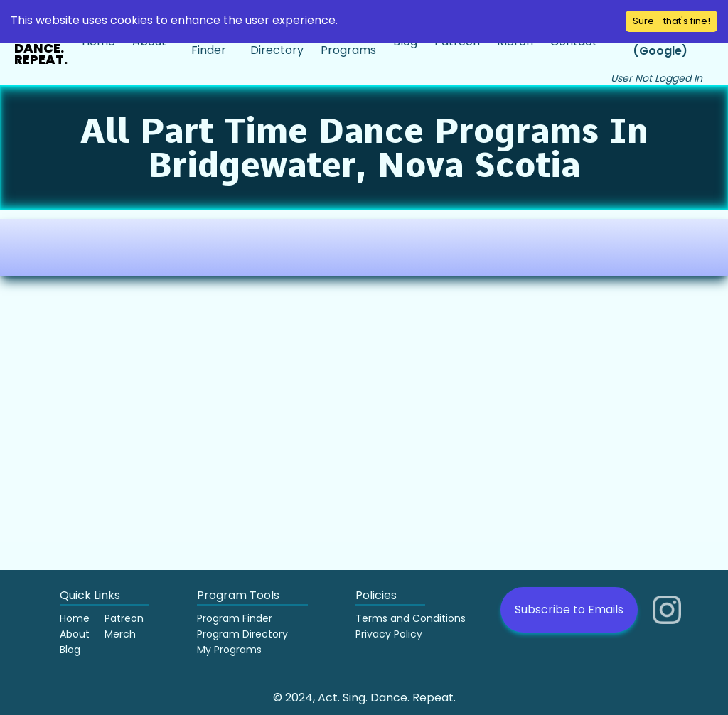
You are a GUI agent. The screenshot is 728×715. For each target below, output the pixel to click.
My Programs (229, 650)
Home (75, 618)
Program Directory (242, 634)
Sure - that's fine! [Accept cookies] (671, 21)
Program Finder (235, 618)
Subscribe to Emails (569, 609)
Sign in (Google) (660, 42)
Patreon (124, 618)
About (75, 634)
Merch (120, 634)
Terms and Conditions (411, 618)
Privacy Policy (389, 634)
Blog (70, 650)
